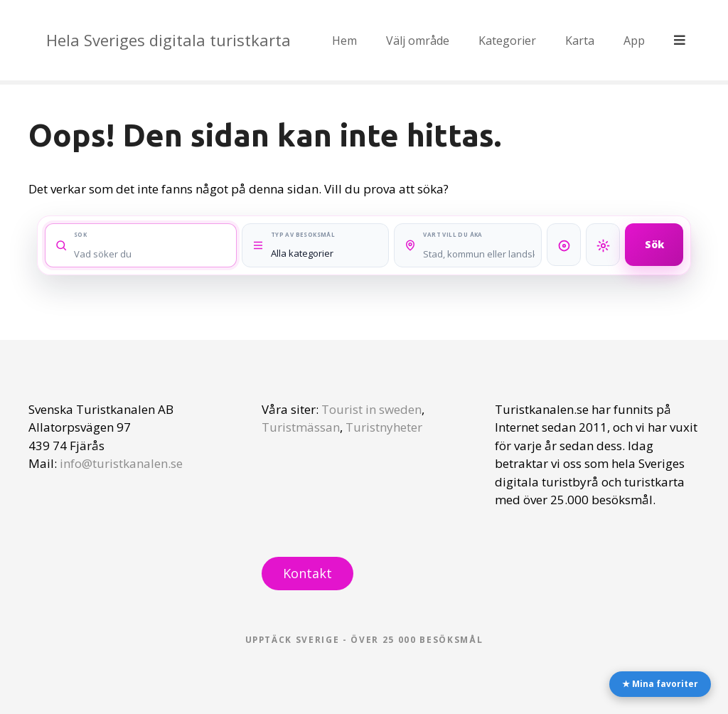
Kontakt (307, 573)
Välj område (419, 41)
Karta (581, 41)
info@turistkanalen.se (121, 463)
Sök (654, 244)
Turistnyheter (384, 427)
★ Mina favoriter (660, 684)
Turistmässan (301, 427)
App (636, 41)
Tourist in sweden (371, 409)
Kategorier (509, 41)
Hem (346, 41)
